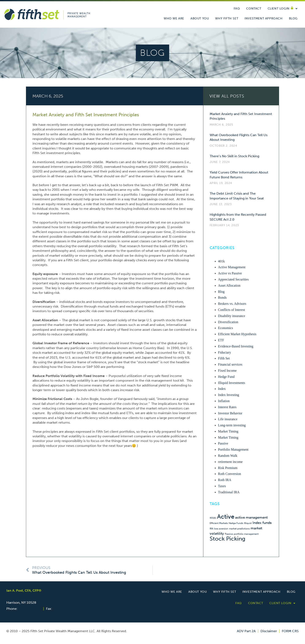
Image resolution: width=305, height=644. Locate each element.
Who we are (174, 18)
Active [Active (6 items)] (226, 517)
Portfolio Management (233, 449)
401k (221, 261)
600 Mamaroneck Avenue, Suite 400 (35, 596)
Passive (223, 443)
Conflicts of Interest (232, 310)
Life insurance (228, 419)
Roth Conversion (230, 474)
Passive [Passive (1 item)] (229, 534)
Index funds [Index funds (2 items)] (262, 523)
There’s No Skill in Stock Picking (234, 156)
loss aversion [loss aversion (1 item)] (221, 529)
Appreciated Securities (233, 279)
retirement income (230, 462)
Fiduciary (225, 352)
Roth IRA (225, 480)
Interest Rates (227, 407)
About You (200, 18)
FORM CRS (290, 631)
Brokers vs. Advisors (232, 304)
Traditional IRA (229, 492)
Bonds (222, 298)
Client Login (283, 9)
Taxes (222, 486)
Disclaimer (269, 631)
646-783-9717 (30, 609)
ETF (221, 340)
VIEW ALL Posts (227, 96)
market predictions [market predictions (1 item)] (239, 529)
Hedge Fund (226, 377)
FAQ (237, 9)
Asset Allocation (229, 285)
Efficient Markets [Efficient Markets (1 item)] (219, 523)
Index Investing (229, 395)
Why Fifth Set (227, 18)
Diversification (228, 322)
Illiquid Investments (232, 383)
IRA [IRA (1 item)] (211, 529)
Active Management (232, 267)
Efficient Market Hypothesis (237, 334)
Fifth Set (224, 358)
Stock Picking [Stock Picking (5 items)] (227, 539)
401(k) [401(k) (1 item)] (213, 518)
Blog (293, 18)
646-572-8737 (64, 609)
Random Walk (228, 456)
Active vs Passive (230, 273)
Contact (254, 9)
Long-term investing (232, 425)
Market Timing (228, 431)
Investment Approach (263, 18)
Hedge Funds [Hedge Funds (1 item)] (236, 523)
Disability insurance (232, 316)
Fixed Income (227, 371)
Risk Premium (228, 468)
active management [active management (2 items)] (251, 517)
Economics (226, 328)
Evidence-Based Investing (236, 346)
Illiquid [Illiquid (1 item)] (248, 523)
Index (222, 389)
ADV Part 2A (246, 631)
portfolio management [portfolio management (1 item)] (246, 534)
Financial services (230, 364)
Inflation (224, 401)
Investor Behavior (230, 413)
